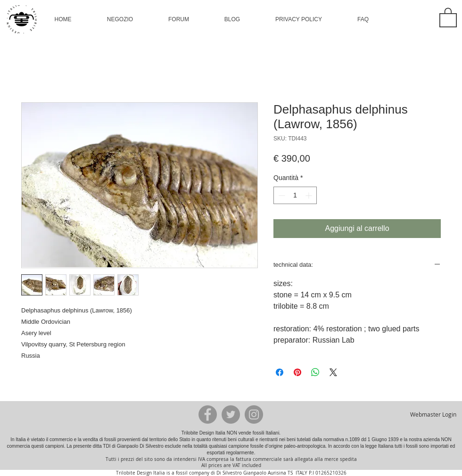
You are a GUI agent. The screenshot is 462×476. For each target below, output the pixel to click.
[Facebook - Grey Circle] (208, 414)
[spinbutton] (295, 195)
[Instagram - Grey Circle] (254, 414)
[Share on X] (333, 372)
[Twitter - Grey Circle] (231, 414)
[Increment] (309, 195)
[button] (120, 19)
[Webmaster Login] (433, 414)
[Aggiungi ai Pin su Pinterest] (297, 372)
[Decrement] (281, 195)
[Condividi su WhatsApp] (315, 372)
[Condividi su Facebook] (280, 372)
